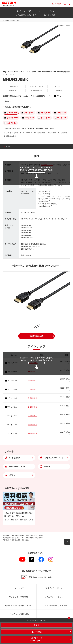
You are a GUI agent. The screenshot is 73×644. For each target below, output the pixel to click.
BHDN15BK (32, 398)
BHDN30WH (33, 416)
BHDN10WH (33, 433)
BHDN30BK (32, 380)
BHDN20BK (32, 389)
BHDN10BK (32, 407)
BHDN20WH (33, 425)
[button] (36, 336)
